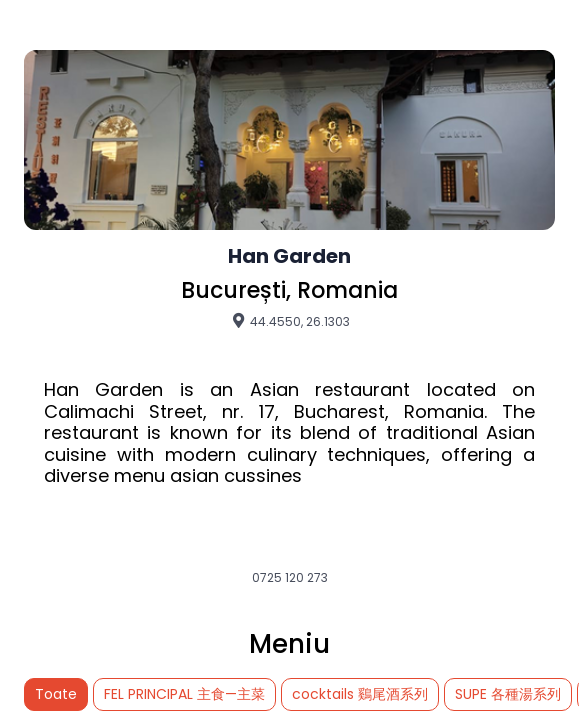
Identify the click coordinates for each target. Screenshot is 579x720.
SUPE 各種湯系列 (508, 694)
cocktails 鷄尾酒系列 (360, 694)
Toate (56, 694)
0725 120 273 (290, 578)
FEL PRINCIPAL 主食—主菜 (184, 694)
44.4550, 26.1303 (290, 321)
